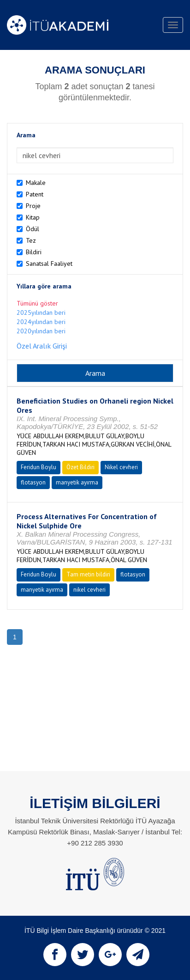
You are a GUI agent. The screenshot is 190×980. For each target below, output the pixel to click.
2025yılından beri (41, 312)
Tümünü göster (37, 303)
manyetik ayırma (77, 482)
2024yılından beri (41, 322)
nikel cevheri (89, 590)
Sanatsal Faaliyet (49, 263)
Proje (33, 206)
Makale (36, 183)
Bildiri (34, 252)
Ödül (33, 229)
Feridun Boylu (39, 467)
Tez (31, 240)
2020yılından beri (41, 331)
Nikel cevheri (121, 467)
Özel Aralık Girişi (42, 346)
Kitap (33, 217)
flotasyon (33, 482)
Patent (35, 194)
